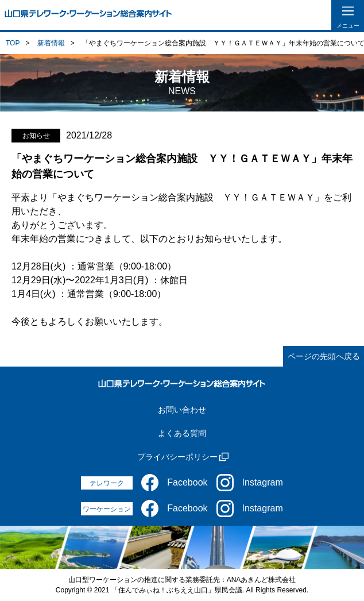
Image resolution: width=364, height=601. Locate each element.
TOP (13, 43)
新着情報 (51, 43)
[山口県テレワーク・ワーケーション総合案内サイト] (88, 15)
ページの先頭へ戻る (324, 356)
